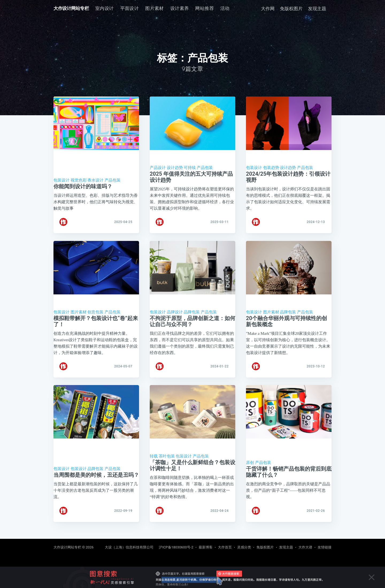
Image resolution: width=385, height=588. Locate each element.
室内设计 (105, 8)
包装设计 (61, 180)
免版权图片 (291, 9)
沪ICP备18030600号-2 (176, 547)
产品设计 (158, 168)
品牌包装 (192, 315)
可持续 (190, 168)
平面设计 (130, 8)
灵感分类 (244, 547)
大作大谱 (305, 547)
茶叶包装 (167, 463)
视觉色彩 (79, 180)
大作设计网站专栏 (71, 8)
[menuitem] (105, 8)
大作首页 (225, 547)
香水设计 (95, 180)
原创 (250, 469)
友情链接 (325, 547)
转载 (154, 463)
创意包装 (95, 315)
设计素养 (180, 8)
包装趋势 (271, 168)
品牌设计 (175, 315)
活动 (225, 8)
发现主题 (317, 9)
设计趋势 (175, 168)
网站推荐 (205, 8)
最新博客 (206, 547)
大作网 (268, 9)
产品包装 (113, 180)
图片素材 (155, 8)
